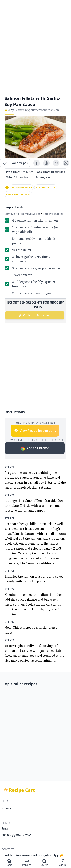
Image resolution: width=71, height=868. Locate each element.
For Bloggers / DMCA (16, 835)
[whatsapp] (66, 163)
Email (5, 829)
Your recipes (20, 163)
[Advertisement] (35, 48)
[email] (56, 163)
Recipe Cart (22, 790)
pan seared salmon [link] (18, 194)
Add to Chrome (35, 448)
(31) (14, 110)
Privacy (7, 808)
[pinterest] (46, 163)
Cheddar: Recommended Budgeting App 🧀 (33, 855)
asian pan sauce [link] (22, 188)
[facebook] (37, 163)
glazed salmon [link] (46, 188)
